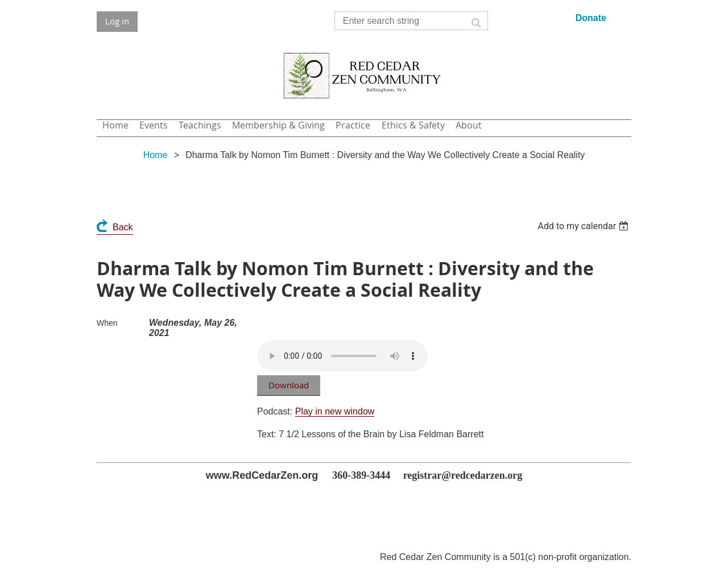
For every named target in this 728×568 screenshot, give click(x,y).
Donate (591, 18)
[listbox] (584, 226)
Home (156, 155)
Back (123, 227)
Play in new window (335, 411)
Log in (117, 21)
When (107, 323)
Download (289, 385)
